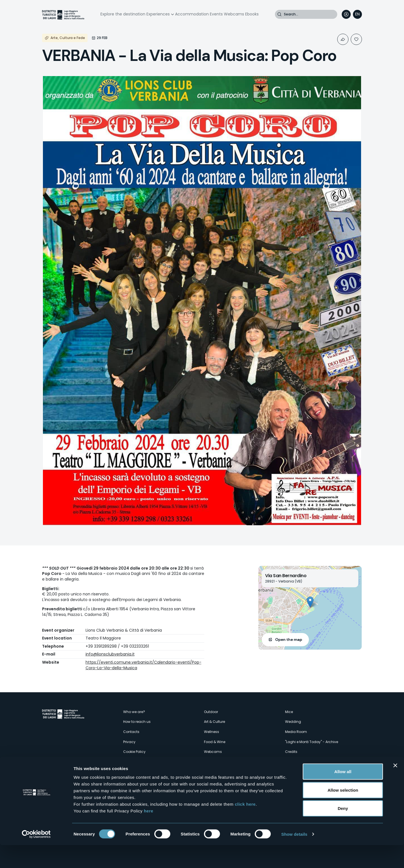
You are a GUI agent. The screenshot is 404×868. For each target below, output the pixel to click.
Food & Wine (215, 742)
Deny (343, 831)
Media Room (296, 732)
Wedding (293, 722)
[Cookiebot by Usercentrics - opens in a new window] (36, 857)
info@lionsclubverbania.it (110, 654)
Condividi (343, 39)
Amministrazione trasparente (148, 762)
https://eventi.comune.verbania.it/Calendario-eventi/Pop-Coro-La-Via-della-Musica (144, 665)
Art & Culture (214, 722)
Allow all (343, 794)
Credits (291, 752)
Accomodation (217, 772)
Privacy (129, 742)
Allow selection (343, 813)
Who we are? (134, 712)
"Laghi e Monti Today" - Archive (312, 742)
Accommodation (192, 14)
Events (216, 14)
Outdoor (211, 712)
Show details (294, 857)
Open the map (289, 639)
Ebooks (252, 14)
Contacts (131, 732)
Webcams (234, 14)
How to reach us (137, 722)
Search (279, 14)
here (149, 834)
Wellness (212, 732)
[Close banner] (395, 788)
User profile (346, 14)
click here (245, 827)
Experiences (158, 14)
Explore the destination (123, 14)
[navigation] (357, 14)
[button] (310, 602)
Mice (289, 712)
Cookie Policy (134, 752)
